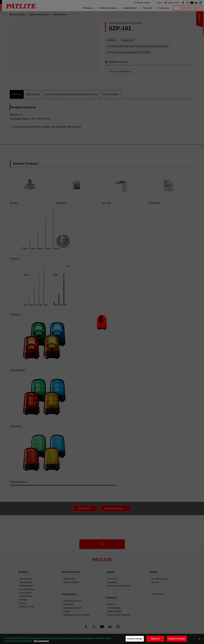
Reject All (155, 639)
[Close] (199, 639)
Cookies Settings (135, 639)
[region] (102, 639)
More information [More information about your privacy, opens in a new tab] (41, 641)
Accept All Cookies (177, 639)
